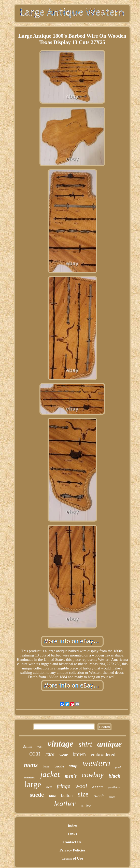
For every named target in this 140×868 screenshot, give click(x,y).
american (30, 777)
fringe (64, 786)
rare (50, 754)
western (96, 763)
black (115, 776)
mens (31, 765)
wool (81, 786)
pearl (118, 767)
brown (79, 754)
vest (40, 746)
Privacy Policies (72, 850)
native (86, 806)
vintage (61, 744)
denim (28, 746)
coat (35, 753)
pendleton (114, 787)
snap (73, 766)
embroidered (103, 754)
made (112, 797)
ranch (99, 796)
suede (37, 795)
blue (52, 796)
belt (49, 787)
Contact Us (72, 842)
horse (46, 766)
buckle (59, 766)
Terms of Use (72, 858)
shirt (85, 744)
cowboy (93, 775)
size (83, 794)
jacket (50, 774)
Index (72, 826)
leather (65, 803)
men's (71, 776)
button (67, 795)
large (33, 785)
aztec (97, 787)
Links (72, 834)
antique (109, 744)
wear (64, 755)
